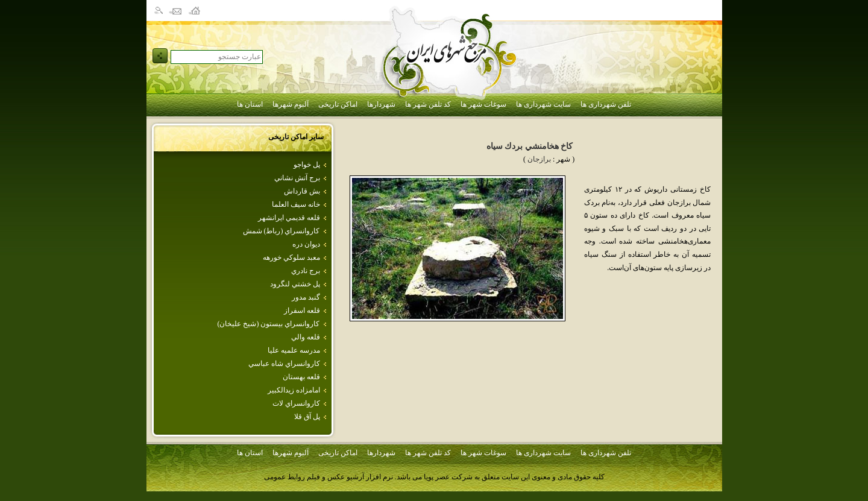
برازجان (539, 159)
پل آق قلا (307, 417)
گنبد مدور (306, 297)
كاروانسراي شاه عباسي (284, 364)
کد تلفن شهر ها (428, 104)
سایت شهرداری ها (543, 104)
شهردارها (381, 104)
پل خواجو (307, 165)
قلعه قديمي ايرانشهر (289, 218)
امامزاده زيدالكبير (294, 390)
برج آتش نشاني (297, 178)
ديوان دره (306, 244)
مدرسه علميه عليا (294, 350)
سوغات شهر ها (483, 104)
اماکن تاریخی (338, 104)
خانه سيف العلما (296, 204)
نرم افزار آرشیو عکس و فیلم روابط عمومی (329, 477)
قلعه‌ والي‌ (306, 337)
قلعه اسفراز (302, 310)
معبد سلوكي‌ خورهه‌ (291, 257)
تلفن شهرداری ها (606, 104)
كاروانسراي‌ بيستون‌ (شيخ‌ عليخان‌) (269, 324)
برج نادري (306, 271)
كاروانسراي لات (296, 403)
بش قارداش (302, 191)
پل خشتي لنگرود (295, 284)
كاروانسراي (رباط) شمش (281, 231)
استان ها (250, 104)
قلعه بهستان (301, 377)
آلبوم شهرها (291, 104)
